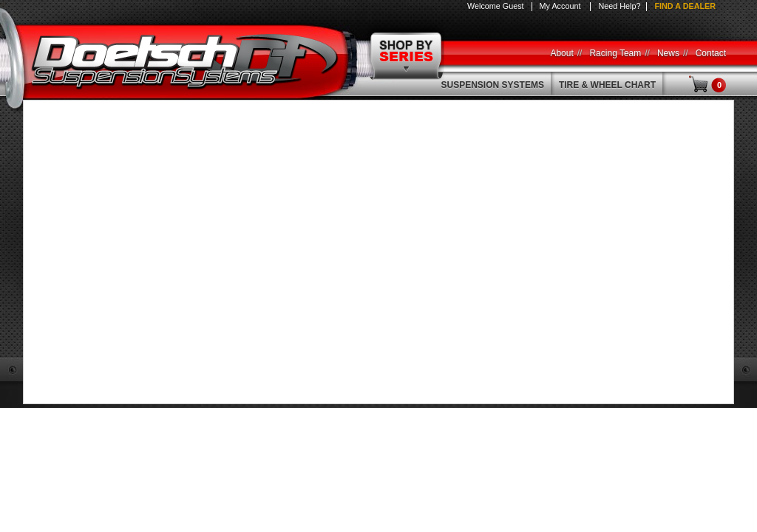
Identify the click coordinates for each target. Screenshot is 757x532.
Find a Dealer (685, 6)
